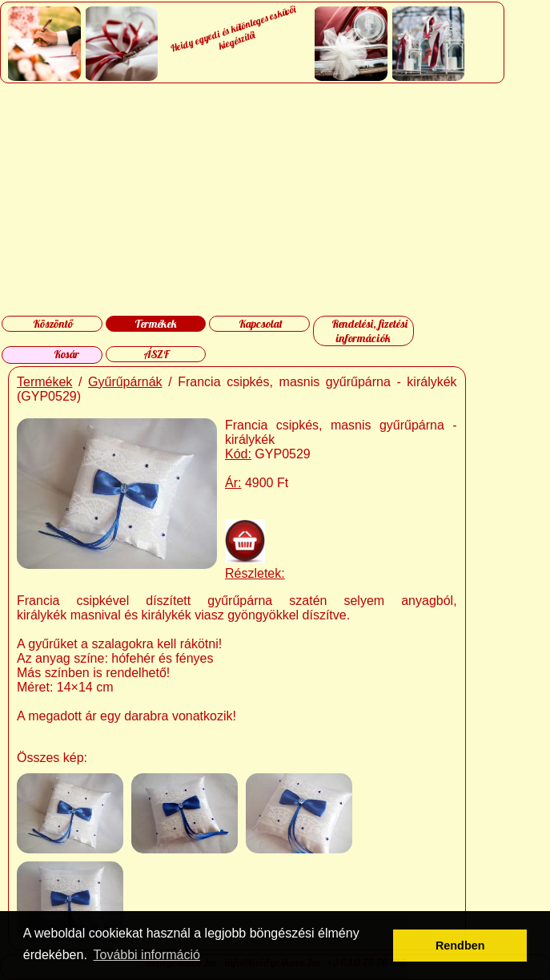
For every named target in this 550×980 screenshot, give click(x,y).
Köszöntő (53, 324)
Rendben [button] (460, 946)
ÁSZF (156, 354)
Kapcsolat (261, 324)
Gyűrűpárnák (125, 382)
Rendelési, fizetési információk (369, 331)
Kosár (66, 354)
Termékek (156, 324)
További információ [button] (147, 955)
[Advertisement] (274, 200)
